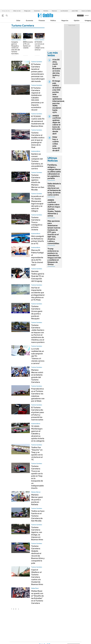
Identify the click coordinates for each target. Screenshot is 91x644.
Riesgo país (27, 11)
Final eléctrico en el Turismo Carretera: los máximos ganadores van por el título (38, 395)
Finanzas (42, 21)
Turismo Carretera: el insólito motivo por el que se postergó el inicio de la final (38, 140)
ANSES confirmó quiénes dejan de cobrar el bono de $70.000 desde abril (57, 125)
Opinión (77, 21)
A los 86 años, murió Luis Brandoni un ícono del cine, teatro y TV (57, 69)
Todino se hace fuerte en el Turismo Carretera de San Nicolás (38, 516)
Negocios (65, 21)
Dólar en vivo (17, 11)
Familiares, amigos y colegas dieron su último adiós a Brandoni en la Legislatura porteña (54, 172)
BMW (24, 40)
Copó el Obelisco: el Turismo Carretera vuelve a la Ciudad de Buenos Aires (37, 577)
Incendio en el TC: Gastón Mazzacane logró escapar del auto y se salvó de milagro (37, 204)
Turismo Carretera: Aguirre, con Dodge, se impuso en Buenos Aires (37, 533)
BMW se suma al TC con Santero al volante (28, 45)
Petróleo (46, 11)
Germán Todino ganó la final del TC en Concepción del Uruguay (38, 276)
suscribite (80, 15)
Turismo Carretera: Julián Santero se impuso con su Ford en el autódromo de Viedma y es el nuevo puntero (38, 334)
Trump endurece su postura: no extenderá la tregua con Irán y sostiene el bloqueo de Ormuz (54, 257)
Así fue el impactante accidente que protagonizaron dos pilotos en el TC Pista (38, 294)
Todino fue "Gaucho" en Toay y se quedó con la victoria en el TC (37, 453)
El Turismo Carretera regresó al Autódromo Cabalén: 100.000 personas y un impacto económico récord (37, 99)
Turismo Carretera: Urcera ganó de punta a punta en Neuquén (37, 312)
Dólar (18, 21)
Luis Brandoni (64, 11)
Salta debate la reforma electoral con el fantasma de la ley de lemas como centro (54, 189)
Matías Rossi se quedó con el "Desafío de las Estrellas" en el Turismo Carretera (37, 597)
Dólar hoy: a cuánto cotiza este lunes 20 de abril (56, 144)
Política (53, 21)
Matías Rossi (35, 588)
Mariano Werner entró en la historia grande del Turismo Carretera (37, 376)
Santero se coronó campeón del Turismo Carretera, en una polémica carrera (37, 161)
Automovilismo (36, 151)
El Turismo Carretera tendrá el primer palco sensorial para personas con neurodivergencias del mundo (40, 73)
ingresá (87, 15)
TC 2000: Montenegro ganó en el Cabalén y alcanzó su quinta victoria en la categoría (38, 434)
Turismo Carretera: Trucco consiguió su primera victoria (37, 224)
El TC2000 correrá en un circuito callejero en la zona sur (39, 46)
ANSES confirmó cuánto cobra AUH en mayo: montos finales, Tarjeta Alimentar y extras (54, 208)
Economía (30, 21)
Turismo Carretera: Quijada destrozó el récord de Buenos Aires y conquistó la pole (38, 555)
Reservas (54, 11)
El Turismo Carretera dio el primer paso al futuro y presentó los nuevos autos (38, 414)
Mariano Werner (36, 492)
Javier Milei (75, 11)
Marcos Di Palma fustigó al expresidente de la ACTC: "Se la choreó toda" (37, 257)
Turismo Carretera (16, 40)
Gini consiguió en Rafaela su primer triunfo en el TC (38, 240)
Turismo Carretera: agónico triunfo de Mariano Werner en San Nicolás (38, 182)
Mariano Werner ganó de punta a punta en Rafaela (37, 500)
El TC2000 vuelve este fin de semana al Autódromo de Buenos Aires (38, 121)
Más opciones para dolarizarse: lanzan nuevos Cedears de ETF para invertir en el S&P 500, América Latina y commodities (54, 232)
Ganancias (37, 11)
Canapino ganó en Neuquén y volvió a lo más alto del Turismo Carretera (16, 48)
